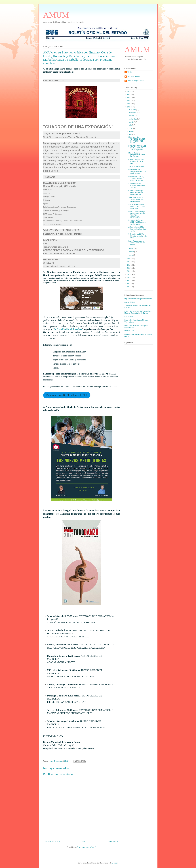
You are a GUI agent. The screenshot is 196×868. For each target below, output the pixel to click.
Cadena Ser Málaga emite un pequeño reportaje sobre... (136, 193)
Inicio (83, 841)
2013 (129, 281)
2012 (129, 284)
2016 (129, 271)
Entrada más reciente (53, 841)
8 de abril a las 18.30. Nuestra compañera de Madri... (137, 236)
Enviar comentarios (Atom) (87, 847)
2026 (129, 91)
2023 (129, 101)
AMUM (56, 15)
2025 (129, 95)
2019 (129, 262)
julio (130, 125)
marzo (131, 249)
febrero (131, 252)
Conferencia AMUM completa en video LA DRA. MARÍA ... (137, 172)
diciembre (132, 110)
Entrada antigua (112, 841)
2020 (129, 259)
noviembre (133, 113)
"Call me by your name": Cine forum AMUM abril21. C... (137, 162)
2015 (129, 274)
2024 (129, 98)
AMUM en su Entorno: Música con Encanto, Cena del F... (137, 206)
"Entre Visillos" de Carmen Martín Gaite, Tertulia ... (137, 186)
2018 (129, 265)
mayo (131, 131)
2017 (129, 268)
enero (131, 255)
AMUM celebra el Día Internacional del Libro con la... (137, 229)
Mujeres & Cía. (130, 331)
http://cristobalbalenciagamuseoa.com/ (138, 299)
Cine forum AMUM (134, 76)
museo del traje (130, 302)
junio (131, 128)
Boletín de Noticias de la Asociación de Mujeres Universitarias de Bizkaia (138, 312)
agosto (131, 122)
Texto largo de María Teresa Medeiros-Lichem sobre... (136, 199)
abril (130, 135)
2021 (129, 107)
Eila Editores (129, 317)
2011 (129, 287)
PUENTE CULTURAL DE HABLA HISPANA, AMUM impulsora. (137, 148)
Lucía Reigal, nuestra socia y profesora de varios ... (137, 243)
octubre (132, 116)
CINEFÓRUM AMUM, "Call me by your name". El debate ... (136, 179)
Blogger (115, 863)
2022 (129, 104)
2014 (129, 277)
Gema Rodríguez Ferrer (136, 81)
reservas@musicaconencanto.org (59, 266)
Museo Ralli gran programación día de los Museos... (137, 155)
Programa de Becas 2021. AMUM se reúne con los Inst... (137, 222)
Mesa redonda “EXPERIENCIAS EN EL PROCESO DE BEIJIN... (137, 140)
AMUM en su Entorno (136, 167)
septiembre (133, 119)
